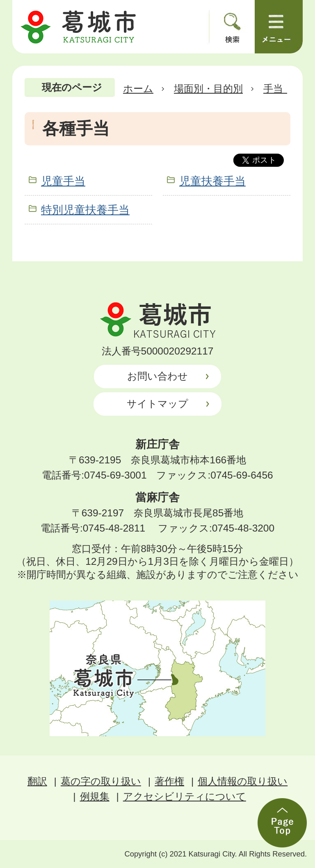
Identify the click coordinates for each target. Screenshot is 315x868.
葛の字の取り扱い (101, 781)
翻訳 (37, 781)
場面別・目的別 (208, 89)
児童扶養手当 (212, 181)
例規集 (95, 796)
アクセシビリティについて (185, 796)
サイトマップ (157, 404)
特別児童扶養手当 (85, 210)
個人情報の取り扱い (243, 781)
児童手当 (63, 181)
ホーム (138, 89)
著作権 (169, 781)
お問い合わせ (157, 376)
